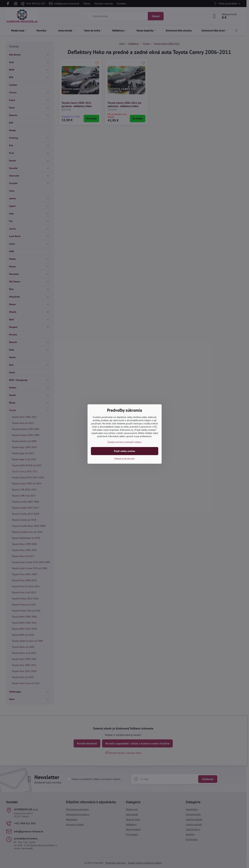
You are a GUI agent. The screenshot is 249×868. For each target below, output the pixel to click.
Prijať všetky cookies (125, 451)
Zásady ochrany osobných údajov (125, 442)
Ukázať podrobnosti (125, 459)
